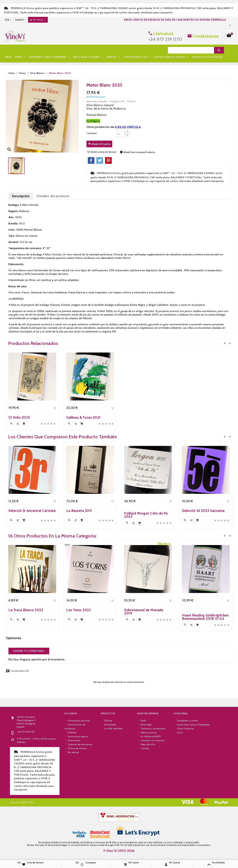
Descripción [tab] (21, 196)
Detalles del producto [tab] (53, 196)
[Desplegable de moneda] (8, 20)
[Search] (191, 50)
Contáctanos (206, 36)
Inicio (8, 50)
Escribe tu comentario (29, 651)
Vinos (20, 50)
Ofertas (113, 50)
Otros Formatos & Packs (24, 57)
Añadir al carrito (99, 144)
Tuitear (100, 160)
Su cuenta (71, 795)
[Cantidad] (120, 134)
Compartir (91, 160)
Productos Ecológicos (60, 57)
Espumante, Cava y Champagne (50, 50)
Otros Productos (137, 50)
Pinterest (108, 160)
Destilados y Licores (88, 50)
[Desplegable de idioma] (21, 20)
